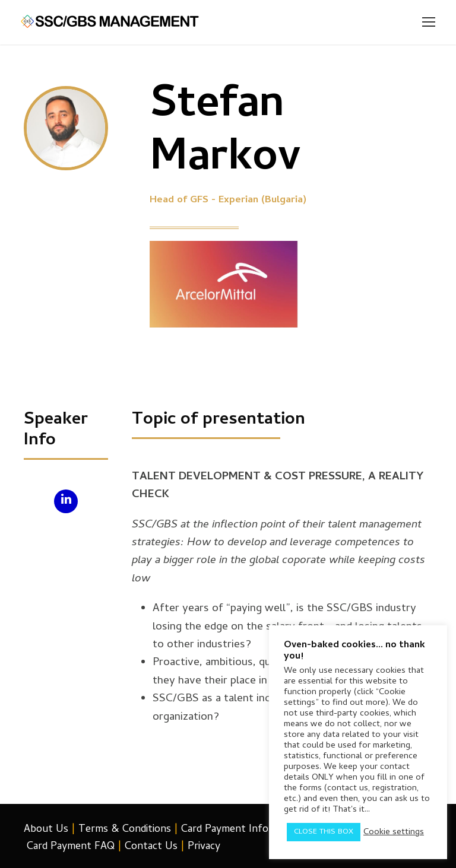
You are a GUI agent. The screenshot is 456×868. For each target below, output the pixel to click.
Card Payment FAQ (71, 847)
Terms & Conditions (125, 830)
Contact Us (151, 847)
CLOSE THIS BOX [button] (324, 832)
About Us (46, 830)
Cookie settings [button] (394, 832)
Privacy (204, 847)
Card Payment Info (225, 830)
